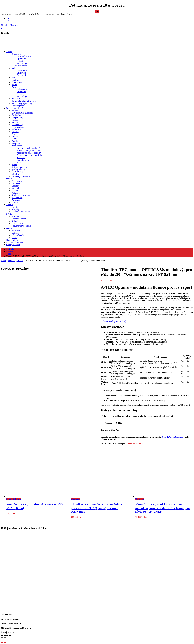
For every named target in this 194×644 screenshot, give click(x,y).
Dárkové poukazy (19, 235)
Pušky (14, 87)
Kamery (15, 190)
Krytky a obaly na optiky (22, 195)
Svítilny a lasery (18, 169)
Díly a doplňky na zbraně (22, 113)
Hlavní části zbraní (19, 66)
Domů (4, 261)
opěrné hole (16, 129)
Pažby (14, 134)
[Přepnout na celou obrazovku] (5, 640)
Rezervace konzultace (15, 242)
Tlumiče (10, 205)
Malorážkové (17, 223)
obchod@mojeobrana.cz (172, 437)
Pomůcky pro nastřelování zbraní (31, 155)
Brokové (15, 216)
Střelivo (10, 214)
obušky (15, 77)
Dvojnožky (16, 115)
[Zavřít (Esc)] (10, 640)
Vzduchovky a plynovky (22, 103)
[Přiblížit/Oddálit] (2, 640)
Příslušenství (17, 146)
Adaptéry (15, 209)
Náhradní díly (17, 125)
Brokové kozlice (24, 56)
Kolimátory (16, 193)
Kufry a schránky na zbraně (28, 148)
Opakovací (21, 59)
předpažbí (16, 143)
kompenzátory (18, 118)
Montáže (15, 122)
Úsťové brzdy (17, 172)
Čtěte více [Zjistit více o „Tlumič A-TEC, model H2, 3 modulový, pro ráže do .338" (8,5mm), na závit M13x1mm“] (75, 499)
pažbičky (15, 132)
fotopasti (15, 188)
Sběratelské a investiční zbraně (24, 101)
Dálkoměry (16, 183)
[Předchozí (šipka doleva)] (2, 642)
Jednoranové (22, 70)
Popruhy (15, 136)
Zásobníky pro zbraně (21, 176)
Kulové (15, 221)
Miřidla (15, 120)
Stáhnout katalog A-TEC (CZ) (114, 321)
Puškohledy (16, 200)
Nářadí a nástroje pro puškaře (29, 150)
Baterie (15, 110)
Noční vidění (17, 198)
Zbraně (9, 52)
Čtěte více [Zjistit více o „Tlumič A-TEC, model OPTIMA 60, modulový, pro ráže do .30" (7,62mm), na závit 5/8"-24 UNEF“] (140, 499)
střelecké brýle (23, 160)
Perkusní (20, 94)
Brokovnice (16, 54)
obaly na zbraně (18, 127)
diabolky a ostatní (19, 219)
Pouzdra (15, 141)
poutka (14, 139)
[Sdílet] (7, 640)
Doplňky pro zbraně (15, 108)
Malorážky (16, 68)
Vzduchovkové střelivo (21, 226)
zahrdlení (15, 174)
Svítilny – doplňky (19, 167)
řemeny (15, 165)
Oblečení (15, 233)
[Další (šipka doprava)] (5, 642)
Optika (9, 179)
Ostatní (20, 61)
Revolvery (16, 99)
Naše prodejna (12, 240)
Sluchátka (21, 158)
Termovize (16, 202)
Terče (19, 162)
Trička (14, 238)
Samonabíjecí (22, 63)
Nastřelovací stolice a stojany (29, 153)
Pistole (14, 85)
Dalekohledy (17, 181)
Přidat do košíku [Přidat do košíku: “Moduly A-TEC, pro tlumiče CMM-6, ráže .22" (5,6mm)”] (14, 499)
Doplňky (15, 186)
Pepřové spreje (18, 82)
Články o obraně (13, 245)
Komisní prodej (18, 106)
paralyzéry (16, 80)
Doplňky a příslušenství (21, 212)
